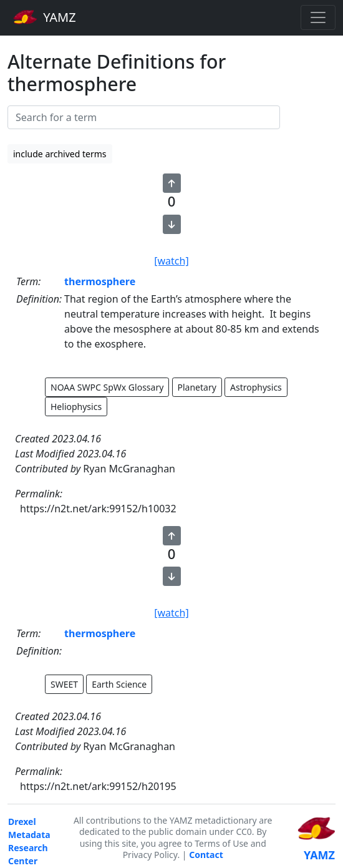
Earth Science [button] (119, 684)
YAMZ (45, 17)
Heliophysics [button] (76, 407)
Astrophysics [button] (256, 387)
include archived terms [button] (60, 154)
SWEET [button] (64, 684)
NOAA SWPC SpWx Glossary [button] (107, 387)
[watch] (171, 261)
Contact (206, 855)
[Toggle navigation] (318, 17)
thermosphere (100, 281)
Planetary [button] (197, 387)
